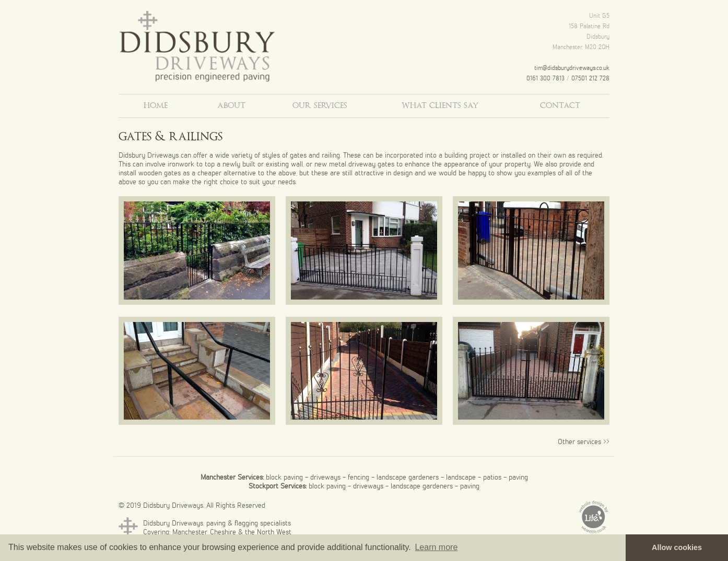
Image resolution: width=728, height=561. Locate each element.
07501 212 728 (590, 78)
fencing (359, 477)
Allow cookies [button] (677, 547)
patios (492, 477)
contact (560, 106)
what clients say (440, 106)
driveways (325, 477)
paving (518, 477)
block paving (284, 477)
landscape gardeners (408, 477)
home (156, 106)
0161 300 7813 (545, 78)
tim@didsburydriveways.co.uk (572, 68)
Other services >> (584, 441)
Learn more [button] (436, 547)
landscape (461, 477)
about (231, 106)
